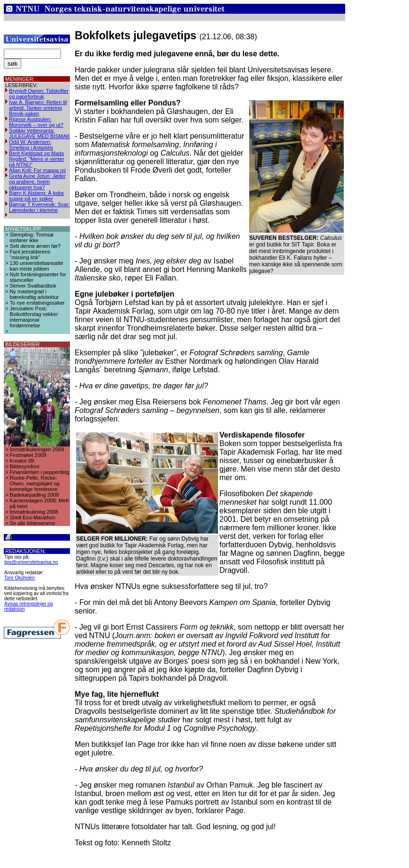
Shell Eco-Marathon (33, 517)
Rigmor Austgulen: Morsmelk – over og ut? (36, 122)
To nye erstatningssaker (37, 303)
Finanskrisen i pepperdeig (40, 472)
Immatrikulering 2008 (34, 512)
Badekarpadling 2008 (35, 495)
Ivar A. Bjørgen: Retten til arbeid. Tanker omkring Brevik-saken (38, 108)
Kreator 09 (22, 461)
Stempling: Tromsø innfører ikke (32, 237)
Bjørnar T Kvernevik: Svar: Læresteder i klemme (39, 207)
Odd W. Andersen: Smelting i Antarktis (31, 145)
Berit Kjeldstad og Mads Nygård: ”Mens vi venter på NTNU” (37, 159)
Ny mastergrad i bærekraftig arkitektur (35, 294)
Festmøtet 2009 (28, 455)
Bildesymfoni (25, 466)
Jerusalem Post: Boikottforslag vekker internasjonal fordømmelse (34, 317)
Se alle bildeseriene (33, 523)
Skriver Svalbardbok (33, 286)
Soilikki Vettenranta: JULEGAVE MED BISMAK (39, 133)
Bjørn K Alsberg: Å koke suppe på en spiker (36, 196)
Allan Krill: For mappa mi (37, 170)
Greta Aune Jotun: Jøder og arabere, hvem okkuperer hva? (37, 182)
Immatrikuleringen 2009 (37, 449)
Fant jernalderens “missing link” (30, 254)
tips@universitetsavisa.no (31, 562)
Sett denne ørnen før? (35, 246)
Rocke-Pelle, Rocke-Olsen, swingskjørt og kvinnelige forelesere (35, 483)
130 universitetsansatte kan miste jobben (37, 266)
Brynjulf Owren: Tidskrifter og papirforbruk (39, 94)
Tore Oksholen (19, 578)
